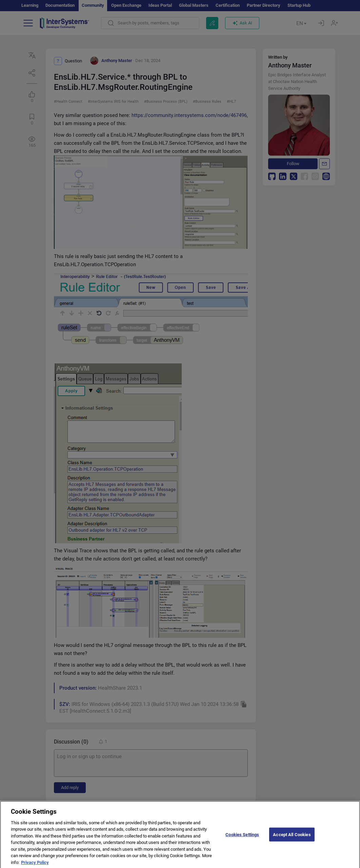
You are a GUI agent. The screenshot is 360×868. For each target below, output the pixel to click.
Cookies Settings (242, 838)
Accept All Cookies (292, 838)
